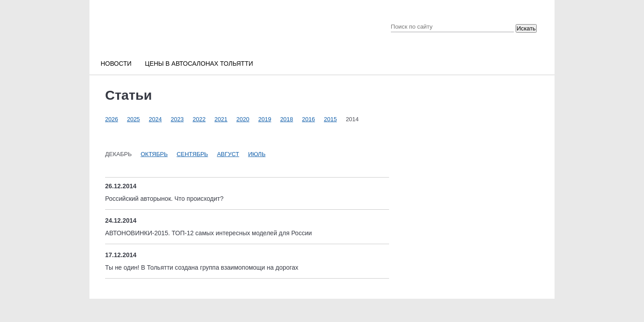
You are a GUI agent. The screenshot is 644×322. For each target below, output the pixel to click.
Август (228, 154)
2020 (243, 119)
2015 (330, 119)
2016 (308, 119)
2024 (155, 119)
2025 (133, 119)
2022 (199, 119)
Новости (116, 64)
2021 (221, 119)
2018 (286, 119)
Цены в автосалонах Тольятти (199, 64)
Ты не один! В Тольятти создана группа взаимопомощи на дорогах (202, 267)
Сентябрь (192, 154)
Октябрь (154, 154)
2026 (112, 119)
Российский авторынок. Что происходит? (164, 199)
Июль (257, 154)
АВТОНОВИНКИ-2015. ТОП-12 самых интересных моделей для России (208, 233)
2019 (265, 119)
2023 (177, 119)
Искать (526, 28)
